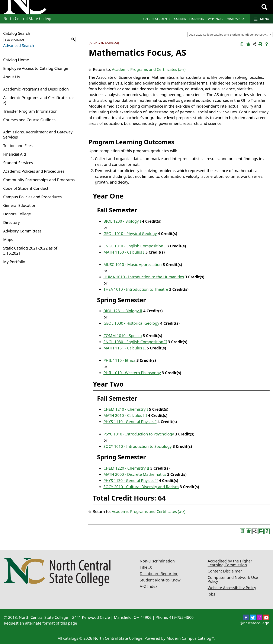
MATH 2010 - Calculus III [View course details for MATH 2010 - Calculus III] (125, 415)
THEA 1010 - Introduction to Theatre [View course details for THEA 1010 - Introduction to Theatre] (136, 289)
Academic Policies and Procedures (34, 171)
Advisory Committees (22, 231)
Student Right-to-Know (160, 580)
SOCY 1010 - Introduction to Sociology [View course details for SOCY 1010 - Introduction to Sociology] (138, 446)
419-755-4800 (181, 617)
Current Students (189, 19)
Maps (8, 239)
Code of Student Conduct (26, 188)
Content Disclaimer (225, 571)
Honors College (17, 214)
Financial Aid (15, 154)
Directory (12, 222)
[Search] (264, 7)
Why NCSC (216, 19)
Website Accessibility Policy (232, 588)
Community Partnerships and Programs (39, 180)
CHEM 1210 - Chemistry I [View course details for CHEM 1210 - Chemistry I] (126, 409)
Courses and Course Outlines (29, 120)
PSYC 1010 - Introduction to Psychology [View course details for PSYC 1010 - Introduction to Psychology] (139, 434)
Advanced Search (19, 45)
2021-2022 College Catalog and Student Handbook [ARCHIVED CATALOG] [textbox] (231, 35)
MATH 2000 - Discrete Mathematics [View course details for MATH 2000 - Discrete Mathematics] (135, 474)
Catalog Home (16, 60)
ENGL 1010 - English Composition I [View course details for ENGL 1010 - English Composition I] (134, 246)
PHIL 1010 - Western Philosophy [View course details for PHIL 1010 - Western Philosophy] (132, 373)
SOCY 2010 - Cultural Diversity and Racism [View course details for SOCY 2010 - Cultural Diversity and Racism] (141, 487)
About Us (12, 77)
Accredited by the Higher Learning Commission (230, 563)
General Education (20, 205)
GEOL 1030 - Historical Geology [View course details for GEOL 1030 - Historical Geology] (131, 323)
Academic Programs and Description (36, 89)
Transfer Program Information (30, 111)
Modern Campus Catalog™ (190, 638)
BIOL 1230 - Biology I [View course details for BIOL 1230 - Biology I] (122, 221)
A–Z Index (149, 586)
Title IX (146, 567)
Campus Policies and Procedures (32, 197)
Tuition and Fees (18, 146)
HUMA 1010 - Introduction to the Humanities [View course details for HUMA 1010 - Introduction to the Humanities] (144, 277)
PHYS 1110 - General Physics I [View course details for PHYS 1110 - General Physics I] (130, 422)
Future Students (157, 19)
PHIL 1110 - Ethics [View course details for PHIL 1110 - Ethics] (119, 360)
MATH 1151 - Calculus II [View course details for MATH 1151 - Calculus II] (125, 348)
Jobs (212, 594)
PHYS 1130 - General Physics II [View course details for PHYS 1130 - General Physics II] (131, 480)
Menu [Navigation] (262, 19)
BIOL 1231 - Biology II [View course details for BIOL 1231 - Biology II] (123, 311)
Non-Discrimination (157, 561)
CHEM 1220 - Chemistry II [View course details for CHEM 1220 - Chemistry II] (126, 468)
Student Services (18, 163)
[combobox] (230, 34)
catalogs (71, 638)
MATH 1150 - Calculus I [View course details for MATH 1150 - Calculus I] (124, 252)
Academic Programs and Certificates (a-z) (149, 69)
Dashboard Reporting (159, 574)
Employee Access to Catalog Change (36, 68)
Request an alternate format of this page (40, 623)
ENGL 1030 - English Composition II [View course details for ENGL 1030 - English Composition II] (135, 342)
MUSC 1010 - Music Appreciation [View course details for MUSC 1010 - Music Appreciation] (133, 264)
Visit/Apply (236, 19)
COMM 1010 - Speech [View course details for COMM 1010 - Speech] (123, 336)
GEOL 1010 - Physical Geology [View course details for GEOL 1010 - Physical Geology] (130, 234)
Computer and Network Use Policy (233, 579)
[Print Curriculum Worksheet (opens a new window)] (242, 44)
